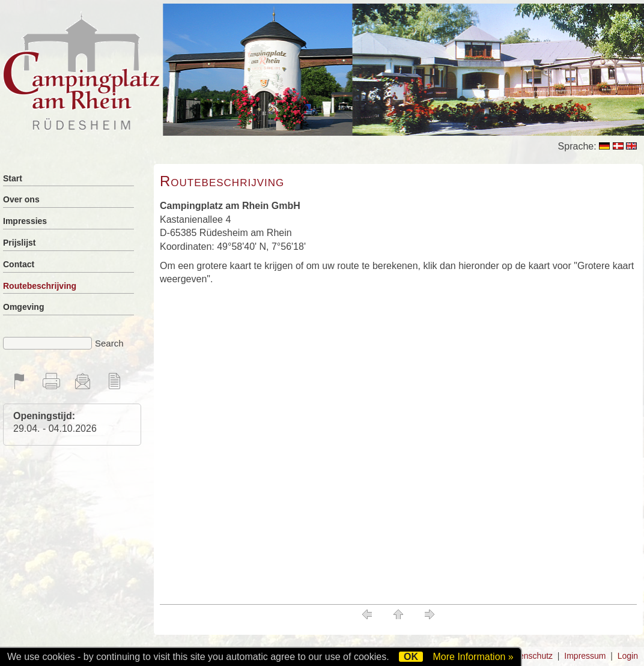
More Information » (473, 657)
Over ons (21, 199)
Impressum (585, 656)
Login (628, 656)
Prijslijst (19, 243)
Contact (19, 264)
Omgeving (23, 307)
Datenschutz (529, 656)
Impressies (25, 221)
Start (13, 178)
